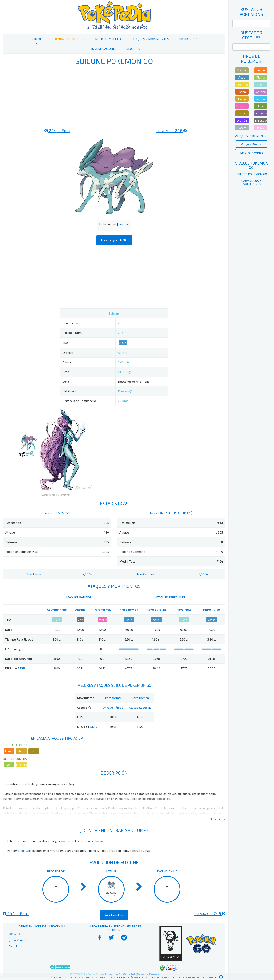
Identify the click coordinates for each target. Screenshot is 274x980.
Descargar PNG (114, 240)
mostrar (123, 224)
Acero (242, 127)
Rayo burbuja (156, 609)
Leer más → (218, 819)
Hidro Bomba (129, 609)
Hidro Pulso (212, 609)
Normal (242, 70)
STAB (21, 668)
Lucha (242, 92)
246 (171, 130)
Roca (34, 751)
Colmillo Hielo (57, 609)
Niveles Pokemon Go (251, 165)
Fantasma (261, 113)
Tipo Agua (25, 851)
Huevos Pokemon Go (251, 174)
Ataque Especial (140, 707)
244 (57, 130)
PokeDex (37, 39)
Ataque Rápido (113, 707)
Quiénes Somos (18, 940)
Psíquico (102, 620)
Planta (9, 764)
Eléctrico (21, 764)
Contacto (14, 933)
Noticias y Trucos (109, 39)
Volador (261, 99)
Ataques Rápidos (251, 144)
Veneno (261, 92)
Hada (261, 127)
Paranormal (102, 609)
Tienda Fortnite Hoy (69, 39)
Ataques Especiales (251, 153)
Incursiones (188, 39)
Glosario (133, 49)
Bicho (261, 106)
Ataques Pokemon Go (251, 136)
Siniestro (80, 620)
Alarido (80, 609)
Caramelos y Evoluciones (251, 182)
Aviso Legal (16, 946)
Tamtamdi (65, 495)
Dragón (242, 120)
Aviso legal (212, 977)
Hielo (57, 620)
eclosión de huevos (91, 841)
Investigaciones (104, 49)
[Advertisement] (114, 97)
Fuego (9, 751)
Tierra (21, 751)
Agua (123, 343)
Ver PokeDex (114, 915)
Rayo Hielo (184, 609)
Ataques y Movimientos (151, 39)
